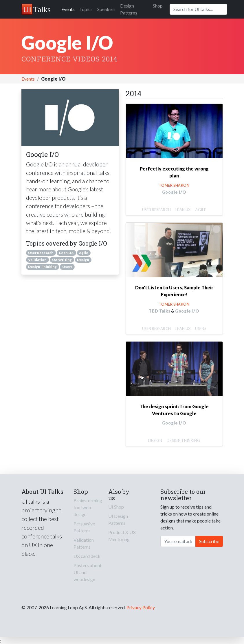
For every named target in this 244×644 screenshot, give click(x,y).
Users (67, 267)
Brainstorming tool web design (88, 507)
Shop (158, 6)
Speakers (106, 9)
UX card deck (87, 556)
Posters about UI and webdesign (88, 572)
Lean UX (66, 253)
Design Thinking (42, 267)
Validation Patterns (84, 543)
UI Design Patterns (118, 519)
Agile (84, 253)
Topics (86, 9)
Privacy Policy (141, 607)
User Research (41, 253)
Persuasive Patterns (84, 527)
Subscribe (209, 541)
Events (68, 9)
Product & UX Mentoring (122, 536)
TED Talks (159, 311)
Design (83, 260)
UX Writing (62, 260)
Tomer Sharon (174, 185)
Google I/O (174, 192)
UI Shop (116, 507)
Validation (37, 260)
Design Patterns (129, 9)
